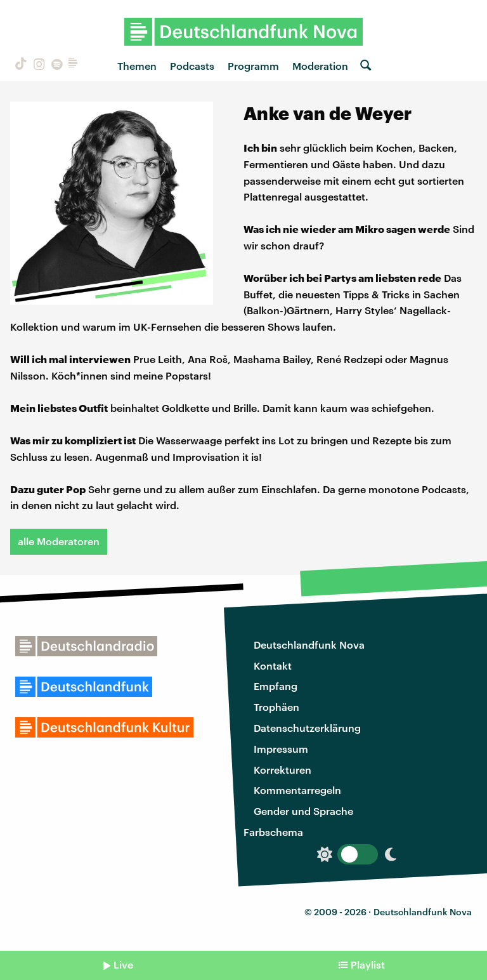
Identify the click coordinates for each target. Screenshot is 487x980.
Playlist (368, 964)
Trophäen (276, 707)
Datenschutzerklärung (307, 728)
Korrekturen (282, 770)
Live (123, 964)
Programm (253, 66)
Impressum (281, 749)
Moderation (320, 66)
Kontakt (273, 665)
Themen (137, 66)
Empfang (276, 686)
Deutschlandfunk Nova (309, 645)
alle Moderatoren (59, 541)
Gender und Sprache (303, 811)
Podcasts (192, 66)
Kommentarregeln (297, 790)
